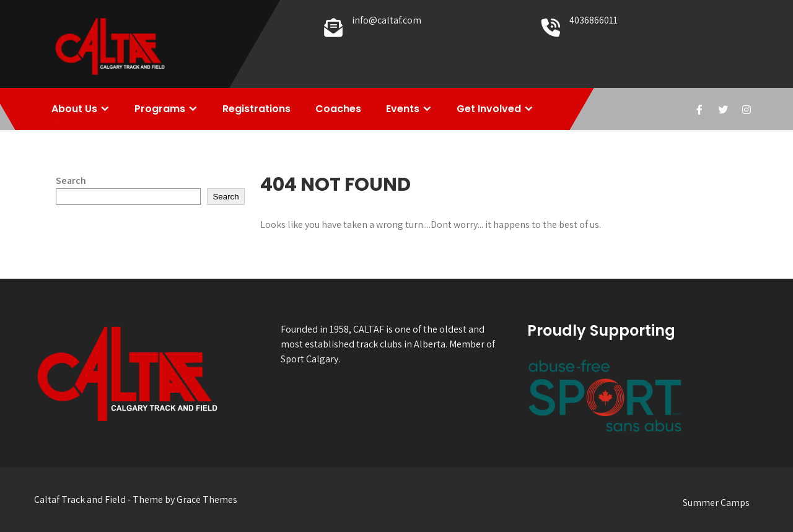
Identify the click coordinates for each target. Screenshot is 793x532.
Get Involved (489, 109)
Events (403, 109)
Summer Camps (716, 503)
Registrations (256, 109)
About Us (74, 109)
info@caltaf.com (387, 20)
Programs (160, 109)
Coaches (338, 109)
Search (71, 181)
